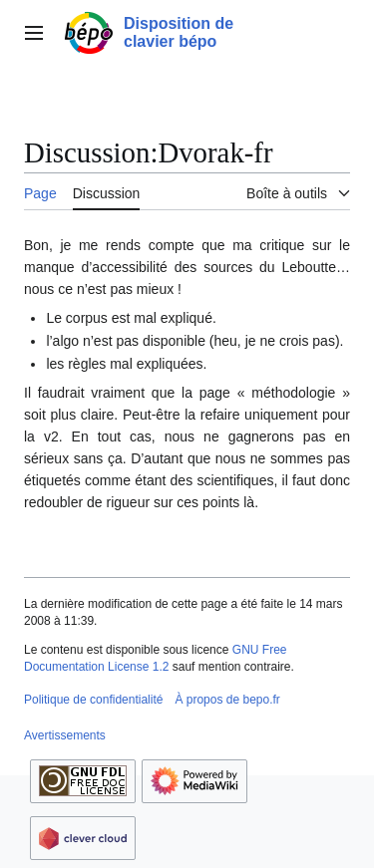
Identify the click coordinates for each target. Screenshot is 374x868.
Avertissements (65, 735)
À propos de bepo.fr (227, 700)
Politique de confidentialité (93, 700)
